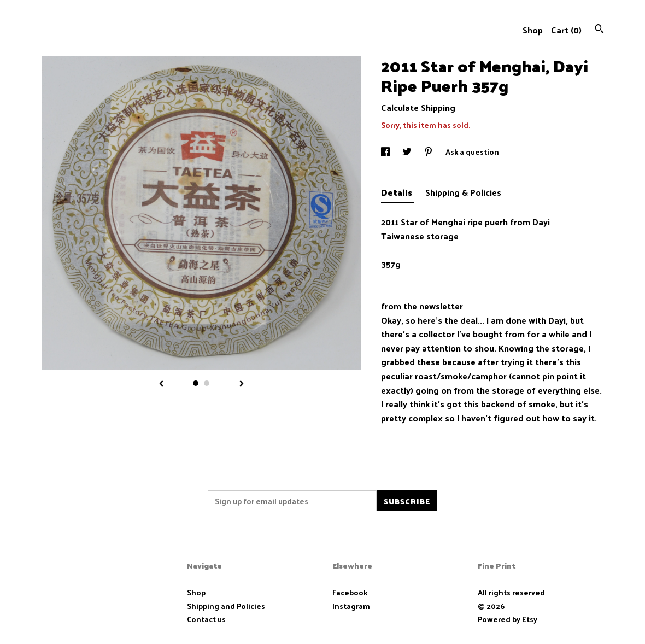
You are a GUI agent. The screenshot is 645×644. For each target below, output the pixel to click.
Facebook (350, 592)
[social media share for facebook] (386, 152)
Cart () (566, 30)
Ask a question (472, 152)
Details (398, 192)
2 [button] (207, 383)
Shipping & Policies (463, 192)
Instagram (351, 606)
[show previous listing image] (161, 384)
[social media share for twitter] (408, 152)
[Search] (599, 30)
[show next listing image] (242, 384)
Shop (533, 30)
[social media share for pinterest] (429, 152)
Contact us (206, 619)
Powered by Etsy (508, 619)
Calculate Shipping (418, 107)
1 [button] (196, 383)
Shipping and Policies (226, 606)
